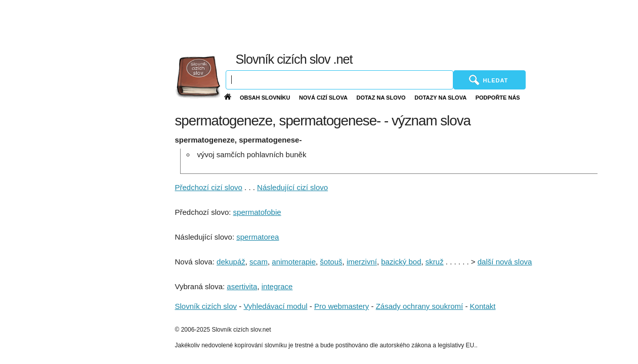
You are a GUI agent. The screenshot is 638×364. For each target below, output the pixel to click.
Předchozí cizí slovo (209, 187)
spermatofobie (257, 212)
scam (259, 262)
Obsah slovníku (265, 98)
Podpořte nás (498, 98)
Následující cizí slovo (292, 187)
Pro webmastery (342, 306)
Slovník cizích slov (206, 306)
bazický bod (401, 262)
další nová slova (505, 262)
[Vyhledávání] (339, 80)
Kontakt (483, 306)
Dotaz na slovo (381, 98)
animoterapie (294, 262)
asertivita (242, 286)
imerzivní (362, 262)
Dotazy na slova (440, 98)
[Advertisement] (402, 25)
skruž (435, 262)
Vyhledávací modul (275, 306)
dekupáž (231, 262)
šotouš (331, 262)
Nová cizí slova (323, 98)
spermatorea (258, 237)
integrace (277, 286)
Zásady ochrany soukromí (420, 306)
